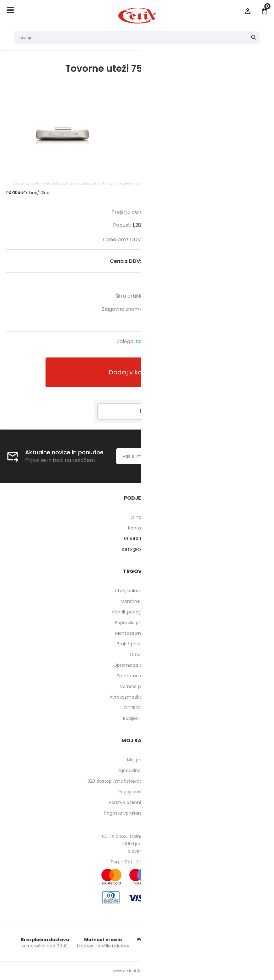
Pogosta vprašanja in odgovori (137, 813)
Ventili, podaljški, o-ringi (137, 612)
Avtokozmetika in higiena (137, 697)
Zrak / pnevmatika (137, 644)
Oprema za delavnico (137, 665)
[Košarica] (265, 11)
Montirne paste (137, 601)
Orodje (137, 654)
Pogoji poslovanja (137, 792)
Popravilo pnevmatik (137, 623)
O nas (137, 517)
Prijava (248, 11)
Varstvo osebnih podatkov (137, 802)
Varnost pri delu (137, 686)
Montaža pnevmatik (137, 633)
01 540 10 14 (137, 539)
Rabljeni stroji (137, 718)
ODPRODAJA (137, 708)
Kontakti (137, 528)
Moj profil (137, 760)
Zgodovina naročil (137, 770)
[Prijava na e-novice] (228, 456)
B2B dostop (137, 781)
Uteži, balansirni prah (137, 591)
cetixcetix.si (137, 549)
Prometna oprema (137, 676)
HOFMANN (160, 309)
